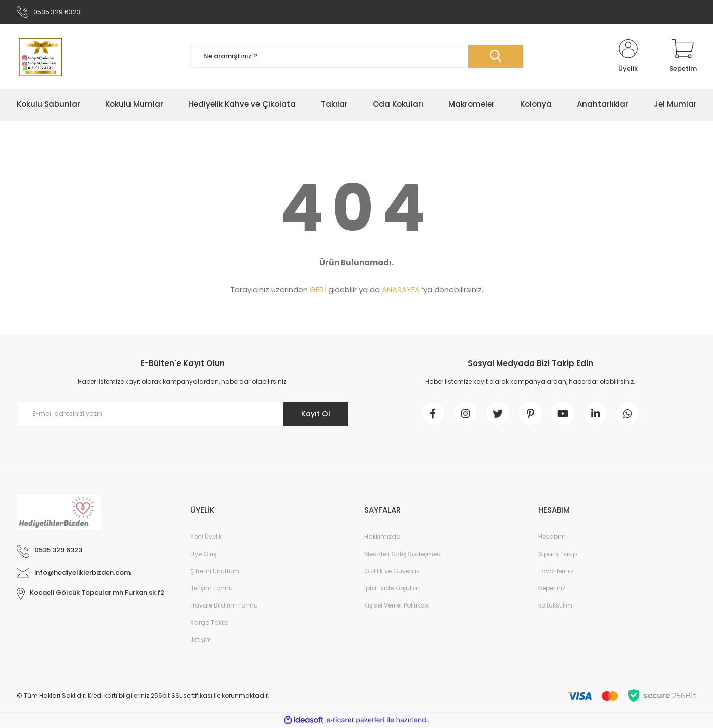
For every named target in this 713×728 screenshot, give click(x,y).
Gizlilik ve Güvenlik (392, 571)
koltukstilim (555, 606)
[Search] (357, 57)
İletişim (201, 640)
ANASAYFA (401, 290)
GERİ (318, 290)
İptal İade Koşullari (393, 589)
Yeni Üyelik (206, 537)
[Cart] (683, 56)
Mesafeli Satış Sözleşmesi (403, 554)
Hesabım (552, 537)
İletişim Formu (212, 589)
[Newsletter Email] (183, 414)
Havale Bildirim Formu (224, 606)
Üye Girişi (204, 554)
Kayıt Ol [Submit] (315, 414)
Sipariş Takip (558, 554)
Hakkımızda (382, 537)
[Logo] (40, 56)
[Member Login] (628, 56)
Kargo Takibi (210, 623)
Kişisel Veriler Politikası (397, 606)
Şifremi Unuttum (215, 571)
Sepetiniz (552, 589)
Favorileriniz (556, 571)
